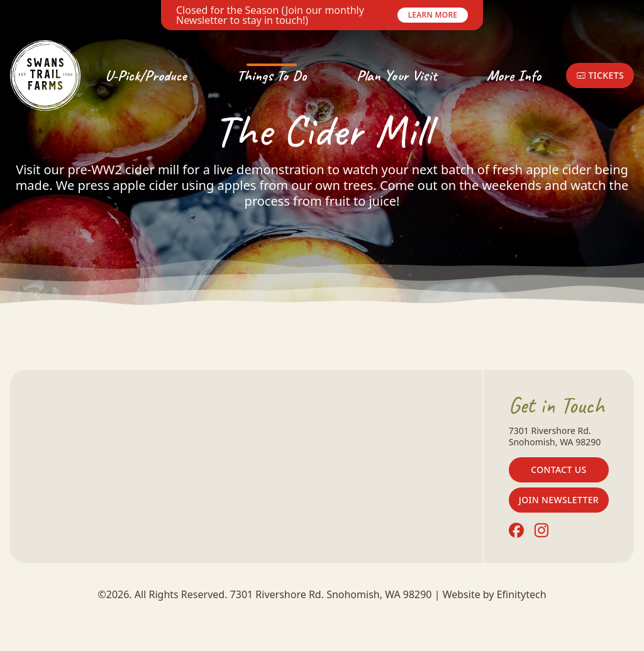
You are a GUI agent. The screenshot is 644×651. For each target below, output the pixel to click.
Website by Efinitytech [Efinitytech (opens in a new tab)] (495, 594)
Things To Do (272, 75)
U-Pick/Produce (146, 75)
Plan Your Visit (397, 75)
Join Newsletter (559, 500)
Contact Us (558, 470)
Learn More (433, 15)
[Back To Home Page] (45, 75)
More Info (514, 75)
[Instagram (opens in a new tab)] (541, 530)
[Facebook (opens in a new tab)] (516, 530)
